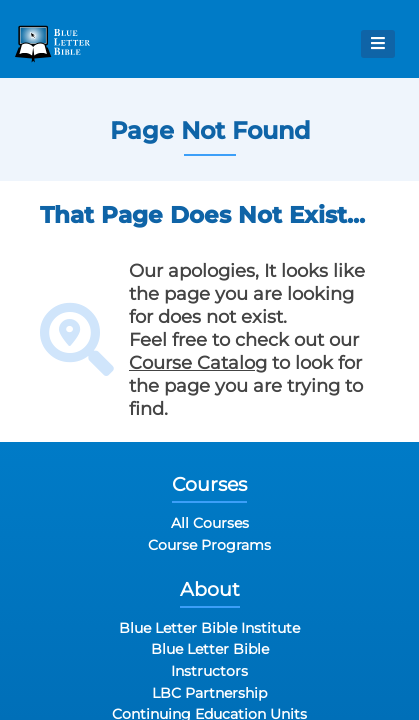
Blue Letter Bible (210, 649)
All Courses (210, 523)
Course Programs (209, 545)
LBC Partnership (209, 693)
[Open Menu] (378, 44)
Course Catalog (198, 362)
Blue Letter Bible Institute (209, 628)
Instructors (209, 671)
